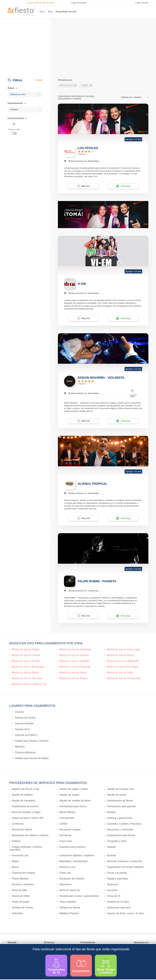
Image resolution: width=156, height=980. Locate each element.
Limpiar (39, 80)
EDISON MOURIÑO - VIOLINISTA (101, 378)
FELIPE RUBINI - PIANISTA (97, 581)
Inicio (42, 12)
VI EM (82, 284)
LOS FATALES (88, 148)
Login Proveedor (79, 3)
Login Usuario (142, 3)
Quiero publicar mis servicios (41, 3)
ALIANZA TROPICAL (92, 484)
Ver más (77, 55)
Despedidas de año (66, 12)
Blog (50, 12)
